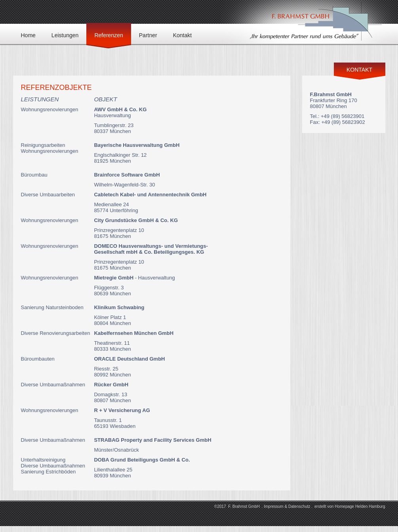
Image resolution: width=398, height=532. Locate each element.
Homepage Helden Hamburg (360, 506)
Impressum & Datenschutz (287, 506)
